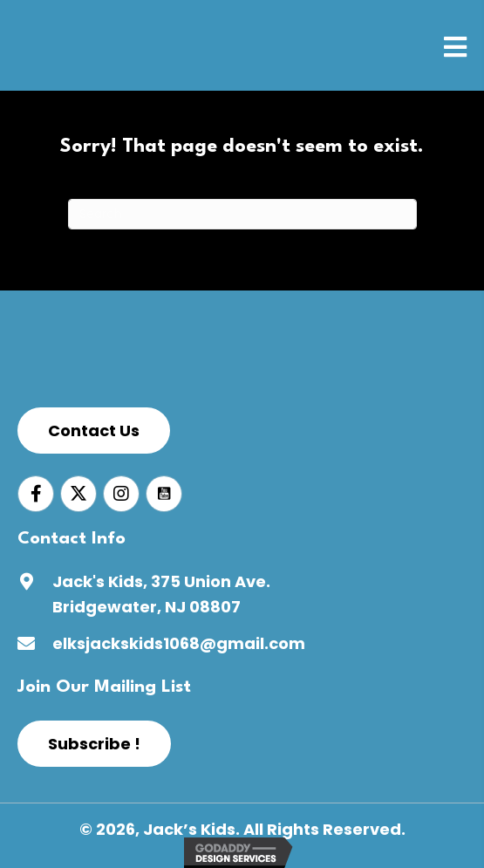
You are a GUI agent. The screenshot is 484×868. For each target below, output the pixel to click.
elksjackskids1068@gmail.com (179, 643)
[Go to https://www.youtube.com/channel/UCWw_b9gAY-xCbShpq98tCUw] (164, 494)
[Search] (242, 214)
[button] (94, 431)
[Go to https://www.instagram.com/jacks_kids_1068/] (121, 494)
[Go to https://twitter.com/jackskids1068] (78, 494)
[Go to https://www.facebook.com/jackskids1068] (36, 494)
